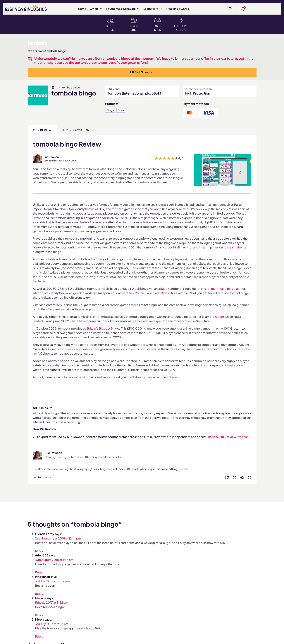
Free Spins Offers (181, 25)
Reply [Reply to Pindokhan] (39, 593)
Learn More (153, 9)
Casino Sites (158, 25)
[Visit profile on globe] (242, 477)
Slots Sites (134, 25)
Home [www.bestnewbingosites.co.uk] (82, 9)
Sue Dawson (51, 157)
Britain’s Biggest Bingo (103, 328)
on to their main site (233, 247)
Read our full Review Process (228, 437)
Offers (96, 9)
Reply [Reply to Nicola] (39, 636)
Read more (44, 477)
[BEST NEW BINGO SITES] (26, 8)
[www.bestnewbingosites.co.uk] (53, 87)
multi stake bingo (223, 289)
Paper (149, 293)
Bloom (219, 317)
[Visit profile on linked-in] (227, 477)
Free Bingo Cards (179, 9)
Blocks (166, 293)
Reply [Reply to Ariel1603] (39, 572)
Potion (139, 293)
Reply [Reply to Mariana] (39, 615)
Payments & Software (123, 9)
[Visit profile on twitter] (235, 477)
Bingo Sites (110, 25)
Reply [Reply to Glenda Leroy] (39, 551)
